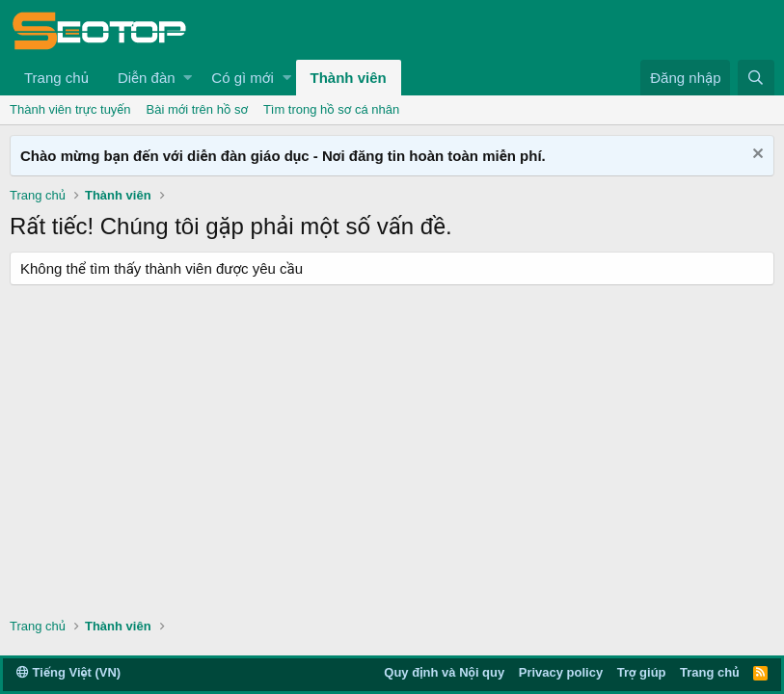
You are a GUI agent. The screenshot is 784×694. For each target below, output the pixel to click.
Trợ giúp (642, 672)
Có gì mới (242, 78)
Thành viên (349, 78)
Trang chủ (56, 78)
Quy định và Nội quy (444, 672)
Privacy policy (561, 672)
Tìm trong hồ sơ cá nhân (331, 109)
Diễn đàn (147, 78)
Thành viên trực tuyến (70, 109)
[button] (188, 78)
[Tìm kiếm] (756, 78)
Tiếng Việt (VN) (68, 672)
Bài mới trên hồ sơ (197, 109)
